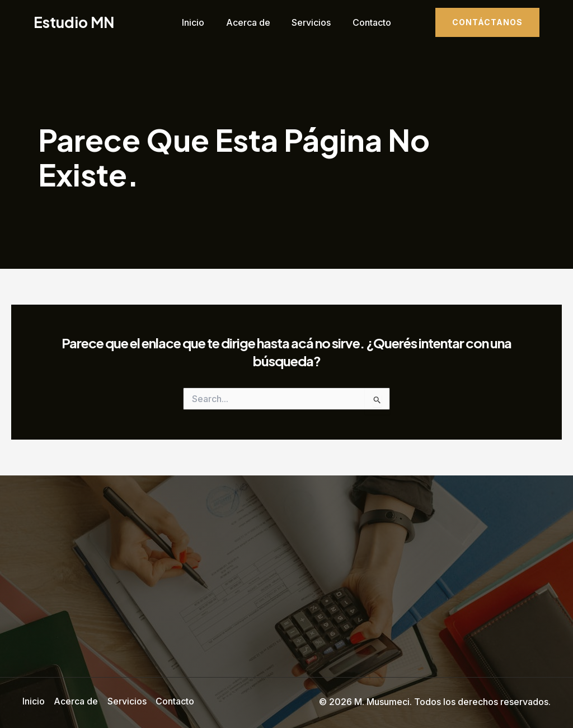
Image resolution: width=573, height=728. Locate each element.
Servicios (309, 22)
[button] (487, 22)
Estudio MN (74, 22)
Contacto (366, 22)
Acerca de (250, 22)
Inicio (199, 22)
